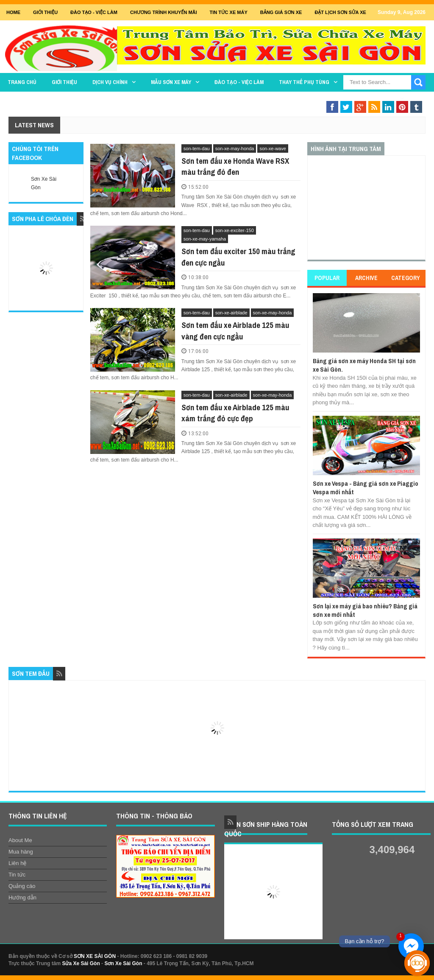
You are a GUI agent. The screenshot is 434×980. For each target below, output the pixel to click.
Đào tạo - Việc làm (239, 82)
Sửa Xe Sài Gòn (81, 963)
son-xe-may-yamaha (205, 239)
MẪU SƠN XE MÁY (171, 82)
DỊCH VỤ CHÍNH (110, 82)
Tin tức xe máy (229, 12)
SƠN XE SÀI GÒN (95, 956)
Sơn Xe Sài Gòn (123, 963)
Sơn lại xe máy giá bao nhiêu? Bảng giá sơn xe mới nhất (365, 610)
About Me (20, 840)
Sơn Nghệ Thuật (374, 99)
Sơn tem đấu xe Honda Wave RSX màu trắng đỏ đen (235, 167)
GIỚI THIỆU (45, 12)
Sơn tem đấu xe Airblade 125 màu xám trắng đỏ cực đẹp (235, 413)
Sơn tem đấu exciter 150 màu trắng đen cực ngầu (238, 257)
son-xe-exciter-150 (235, 230)
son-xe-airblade (231, 313)
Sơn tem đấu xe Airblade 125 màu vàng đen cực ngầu (235, 331)
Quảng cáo (22, 886)
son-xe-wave (273, 148)
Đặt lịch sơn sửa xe (340, 12)
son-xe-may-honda (235, 148)
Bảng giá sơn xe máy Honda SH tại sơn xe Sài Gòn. (364, 365)
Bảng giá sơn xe (281, 12)
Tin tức (17, 875)
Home (13, 12)
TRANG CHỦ (22, 82)
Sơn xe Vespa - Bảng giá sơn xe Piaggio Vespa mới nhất (366, 488)
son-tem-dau (197, 148)
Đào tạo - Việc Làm (94, 12)
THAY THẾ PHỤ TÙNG (304, 82)
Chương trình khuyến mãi (164, 12)
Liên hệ (17, 863)
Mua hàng (21, 852)
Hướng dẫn (22, 897)
